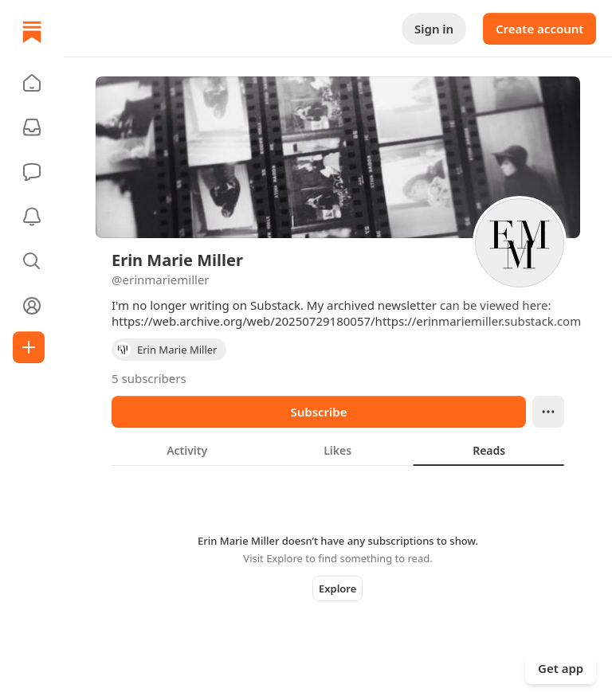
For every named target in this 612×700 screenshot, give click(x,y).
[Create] (29, 347)
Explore (337, 589)
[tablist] (338, 450)
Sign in (434, 29)
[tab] (187, 450)
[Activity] (32, 217)
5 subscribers (149, 378)
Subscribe (318, 412)
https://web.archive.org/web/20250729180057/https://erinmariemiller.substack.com (346, 321)
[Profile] (32, 306)
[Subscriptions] (32, 127)
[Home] (32, 32)
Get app (561, 668)
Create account (539, 29)
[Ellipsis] (548, 412)
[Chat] (32, 172)
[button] (32, 83)
